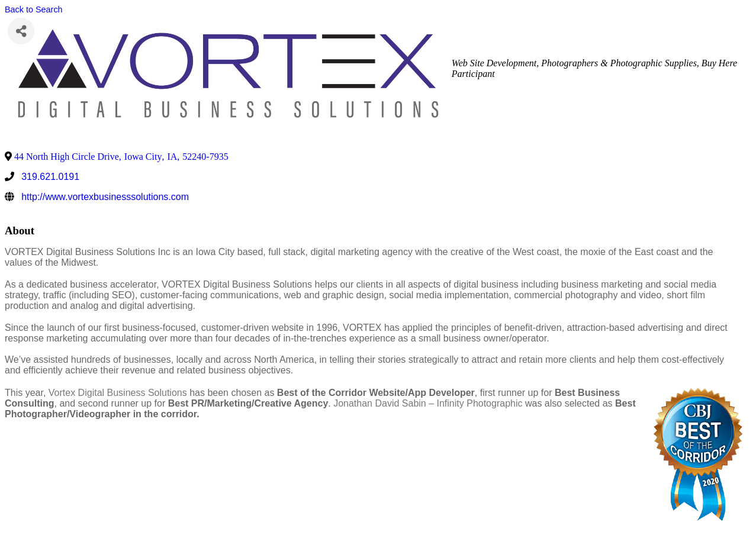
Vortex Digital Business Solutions (118, 393)
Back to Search (34, 9)
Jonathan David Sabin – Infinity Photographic (428, 403)
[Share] (21, 31)
